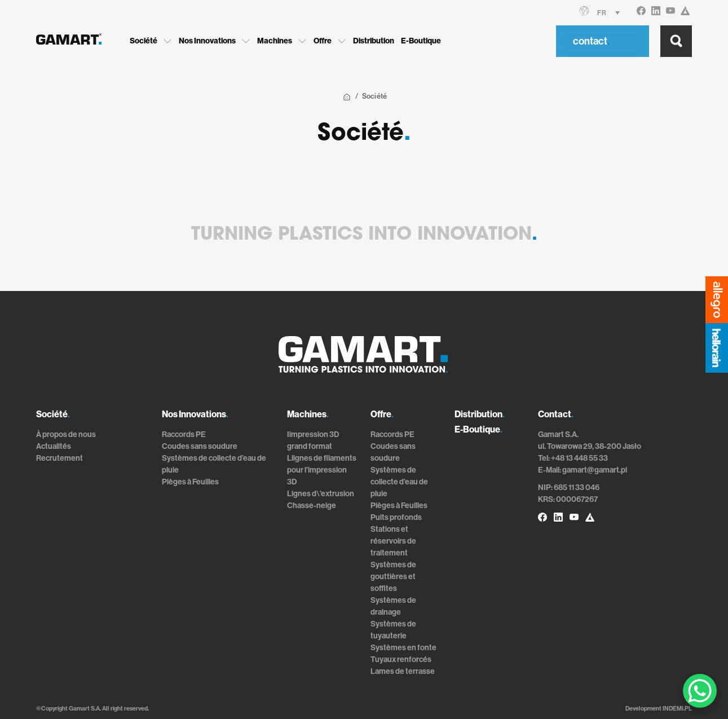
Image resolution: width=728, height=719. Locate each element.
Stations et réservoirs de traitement (393, 541)
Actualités (54, 446)
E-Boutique (421, 41)
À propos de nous (66, 435)
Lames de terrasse (403, 671)
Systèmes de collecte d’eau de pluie (399, 482)
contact (591, 41)
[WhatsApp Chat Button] (700, 691)
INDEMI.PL (677, 709)
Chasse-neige (312, 506)
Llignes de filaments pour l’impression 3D (322, 470)
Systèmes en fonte (403, 648)
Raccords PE (184, 435)
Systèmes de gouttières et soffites (393, 577)
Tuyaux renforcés (401, 660)
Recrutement (59, 458)
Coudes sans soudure (200, 446)
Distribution (374, 41)
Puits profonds (396, 517)
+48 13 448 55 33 (579, 458)
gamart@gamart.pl (595, 470)
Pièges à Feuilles (190, 482)
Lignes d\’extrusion (321, 494)
